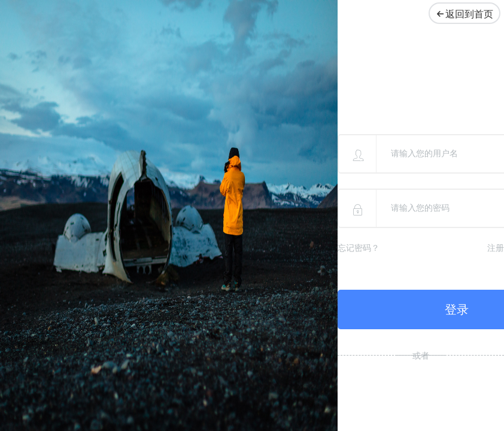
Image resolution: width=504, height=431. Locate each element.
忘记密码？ (359, 248)
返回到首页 (462, 14)
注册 (496, 248)
